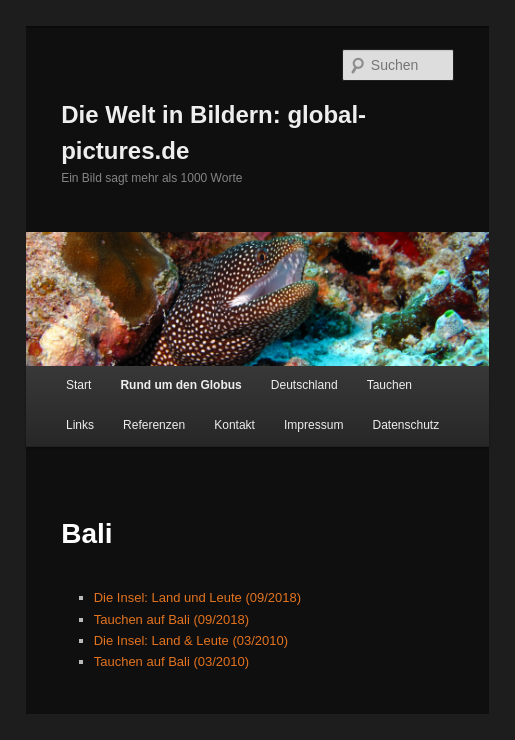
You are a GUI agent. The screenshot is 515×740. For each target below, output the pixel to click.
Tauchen (389, 385)
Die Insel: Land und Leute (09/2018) (197, 597)
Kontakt (234, 425)
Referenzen (154, 425)
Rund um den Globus (180, 385)
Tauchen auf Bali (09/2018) (171, 619)
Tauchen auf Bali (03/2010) (171, 661)
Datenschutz (405, 425)
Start (78, 385)
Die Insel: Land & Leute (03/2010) (191, 640)
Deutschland (304, 385)
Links (80, 425)
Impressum (313, 425)
